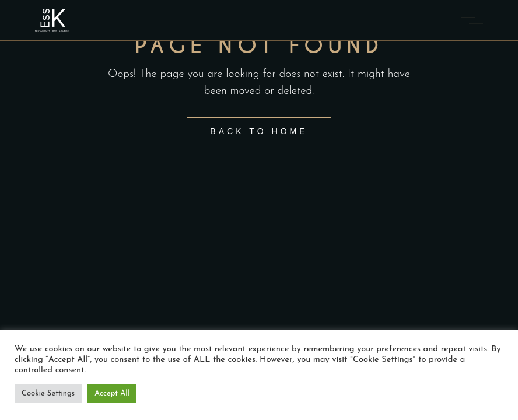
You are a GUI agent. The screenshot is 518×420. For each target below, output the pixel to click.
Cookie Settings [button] (48, 393)
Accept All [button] (112, 393)
